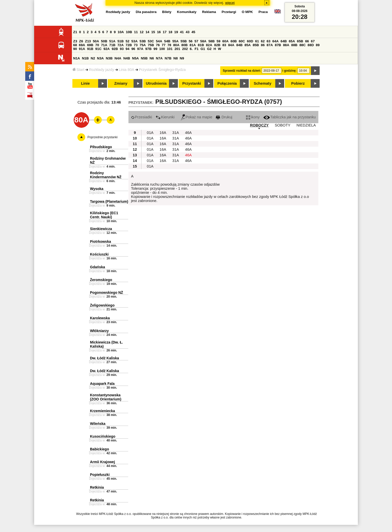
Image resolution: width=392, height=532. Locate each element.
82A (209, 45)
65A (292, 41)
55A (175, 41)
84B (239, 45)
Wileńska (98, 424)
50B (104, 41)
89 (318, 45)
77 (164, 45)
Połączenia (227, 83)
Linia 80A (127, 70)
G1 (203, 49)
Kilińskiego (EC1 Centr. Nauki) (104, 215)
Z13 (88, 41)
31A (176, 133)
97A (140, 49)
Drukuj (224, 117)
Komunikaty (187, 12)
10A (121, 32)
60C (242, 41)
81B (201, 45)
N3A (101, 58)
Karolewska (100, 318)
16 (159, 32)
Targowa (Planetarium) (109, 201)
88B (294, 45)
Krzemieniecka (102, 411)
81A (193, 45)
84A (231, 45)
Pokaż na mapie (197, 117)
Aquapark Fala (102, 384)
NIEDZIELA (306, 125)
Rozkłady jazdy (102, 70)
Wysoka (97, 189)
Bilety (167, 12)
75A (143, 45)
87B (278, 45)
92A (107, 49)
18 (170, 32)
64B (284, 41)
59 (219, 41)
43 (188, 32)
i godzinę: (290, 71)
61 (257, 41)
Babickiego (100, 449)
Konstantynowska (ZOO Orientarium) (106, 397)
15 (153, 32)
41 (182, 32)
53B (143, 41)
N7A (159, 58)
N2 (93, 58)
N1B (85, 58)
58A (203, 41)
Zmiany (121, 83)
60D (250, 41)
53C (151, 41)
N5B (144, 58)
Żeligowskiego (102, 305)
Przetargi (229, 12)
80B (185, 45)
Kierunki (165, 117)
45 (193, 32)
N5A (135, 58)
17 (165, 32)
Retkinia (97, 487)
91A (82, 49)
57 (196, 41)
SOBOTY (283, 125)
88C (303, 45)
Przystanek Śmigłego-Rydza (162, 70)
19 (176, 32)
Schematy (262, 83)
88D (311, 45)
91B (90, 49)
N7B (168, 58)
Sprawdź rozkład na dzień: (242, 71)
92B (115, 49)
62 (263, 41)
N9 (182, 58)
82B (217, 45)
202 (185, 49)
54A (159, 41)
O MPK (247, 12)
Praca (263, 12)
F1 (197, 49)
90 (75, 49)
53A (134, 41)
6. (191, 49)
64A (276, 41)
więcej (230, 3)
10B (129, 32)
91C (98, 49)
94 (128, 49)
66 (307, 41)
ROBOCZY (259, 125)
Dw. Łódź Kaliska (104, 358)
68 (75, 45)
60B (234, 41)
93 (122, 49)
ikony (253, 117)
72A (121, 45)
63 (269, 41)
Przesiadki (142, 117)
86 (263, 45)
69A (82, 45)
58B (212, 41)
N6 (152, 58)
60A (225, 41)
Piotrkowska (100, 242)
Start (78, 70)
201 (177, 49)
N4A (118, 58)
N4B (127, 58)
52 (128, 41)
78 (169, 45)
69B (90, 45)
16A (163, 133)
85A (247, 45)
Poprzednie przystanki (102, 137)
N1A (77, 58)
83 (224, 45)
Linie (85, 83)
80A (176, 45)
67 (313, 41)
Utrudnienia (156, 83)
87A (270, 45)
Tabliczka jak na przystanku (290, 117)
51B (121, 41)
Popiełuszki (100, 475)
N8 (175, 58)
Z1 (75, 32)
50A (96, 41)
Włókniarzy (99, 331)
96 (133, 49)
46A (188, 133)
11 (136, 32)
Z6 (81, 41)
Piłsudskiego (101, 147)
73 (136, 45)
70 (97, 45)
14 (147, 32)
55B (184, 41)
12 (142, 32)
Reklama (209, 12)
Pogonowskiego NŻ (107, 293)
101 (170, 49)
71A (104, 45)
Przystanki (192, 83)
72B (129, 45)
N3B (109, 58)
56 (191, 41)
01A (150, 133)
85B (256, 45)
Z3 (75, 41)
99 (155, 49)
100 (162, 49)
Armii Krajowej (102, 462)
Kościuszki (99, 254)
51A (112, 41)
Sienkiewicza (101, 229)
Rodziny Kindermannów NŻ (106, 175)
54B (167, 41)
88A (286, 45)
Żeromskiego (101, 280)
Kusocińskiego (103, 436)
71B (112, 45)
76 (158, 45)
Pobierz (298, 83)
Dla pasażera (146, 12)
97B (148, 49)
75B (151, 45)
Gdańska (97, 267)
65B (300, 41)
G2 (209, 49)
